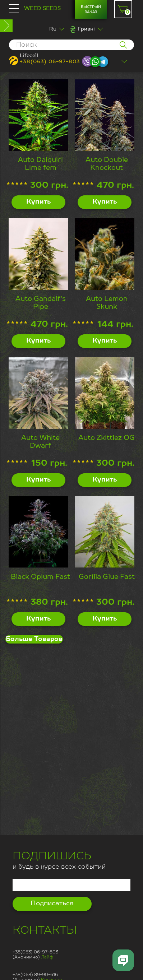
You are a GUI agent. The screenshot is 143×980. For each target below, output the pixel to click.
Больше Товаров (34, 639)
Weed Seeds (42, 8)
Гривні (86, 29)
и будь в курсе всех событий (59, 861)
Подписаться (52, 904)
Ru (53, 29)
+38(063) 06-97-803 (50, 62)
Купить (38, 202)
